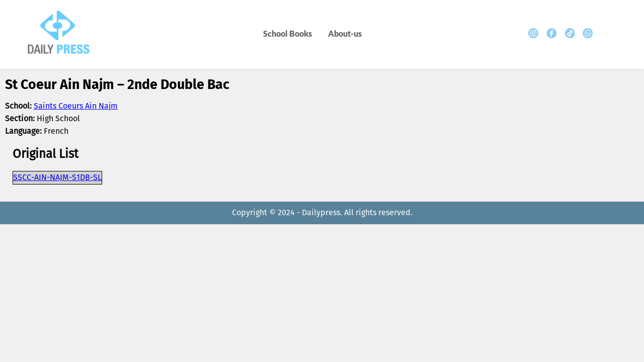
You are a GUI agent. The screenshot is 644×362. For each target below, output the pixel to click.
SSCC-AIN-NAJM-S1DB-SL (57, 178)
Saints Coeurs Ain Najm (76, 106)
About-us (345, 33)
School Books (288, 33)
